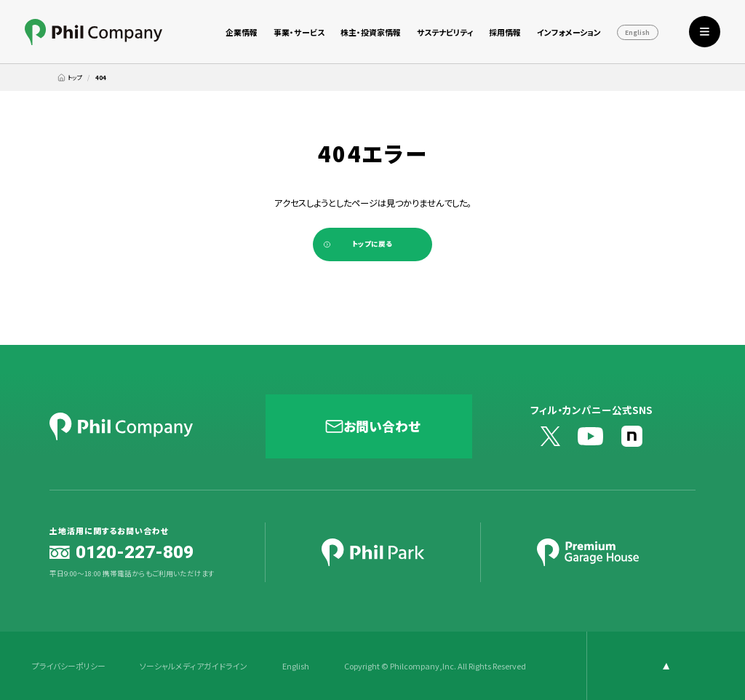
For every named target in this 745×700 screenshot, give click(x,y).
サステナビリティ (445, 32)
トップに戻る (372, 244)
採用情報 (505, 32)
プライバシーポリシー (69, 666)
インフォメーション (569, 32)
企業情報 (242, 32)
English (637, 33)
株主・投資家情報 (371, 32)
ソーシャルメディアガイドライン (194, 666)
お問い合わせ (382, 426)
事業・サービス (299, 32)
